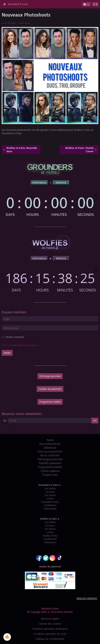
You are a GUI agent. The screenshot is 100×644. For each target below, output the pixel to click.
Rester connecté (13, 337)
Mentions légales (50, 619)
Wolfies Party (50, 536)
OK (95, 420)
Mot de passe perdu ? (29, 345)
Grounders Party (50, 502)
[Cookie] (7, 637)
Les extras (50, 495)
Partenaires (50, 509)
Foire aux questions (50, 451)
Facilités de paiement (50, 389)
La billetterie (50, 505)
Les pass (50, 492)
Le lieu (50, 498)
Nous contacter (50, 455)
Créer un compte (10, 345)
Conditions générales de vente (50, 634)
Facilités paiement (50, 463)
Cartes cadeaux (50, 471)
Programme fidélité (50, 467)
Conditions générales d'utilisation (50, 629)
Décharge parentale (50, 376)
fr (94, 4)
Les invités (50, 488)
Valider (7, 353)
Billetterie (50, 448)
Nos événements (50, 444)
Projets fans (50, 475)
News (27, 23)
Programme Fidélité (50, 402)
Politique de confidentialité (50, 639)
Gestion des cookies (50, 624)
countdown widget (50, 205)
